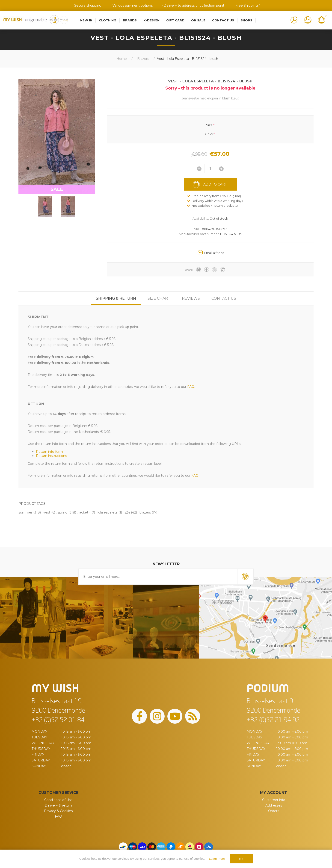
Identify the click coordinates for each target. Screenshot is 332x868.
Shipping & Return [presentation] (116, 298)
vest (47, 512)
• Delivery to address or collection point (193, 6)
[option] (45, 206)
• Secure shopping (87, 6)
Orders (274, 811)
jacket (83, 512)
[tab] (116, 298)
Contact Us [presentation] (224, 298)
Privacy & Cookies (58, 811)
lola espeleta (108, 512)
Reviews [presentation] (191, 298)
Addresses (274, 805)
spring (63, 512)
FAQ (58, 816)
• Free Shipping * (247, 6)
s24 (127, 512)
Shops (246, 20)
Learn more (217, 859)
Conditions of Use (58, 800)
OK (241, 859)
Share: (189, 270)
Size (209, 125)
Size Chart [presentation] (159, 298)
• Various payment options (132, 6)
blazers (145, 512)
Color (209, 134)
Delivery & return (58, 805)
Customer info (274, 800)
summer (25, 512)
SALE (57, 189)
